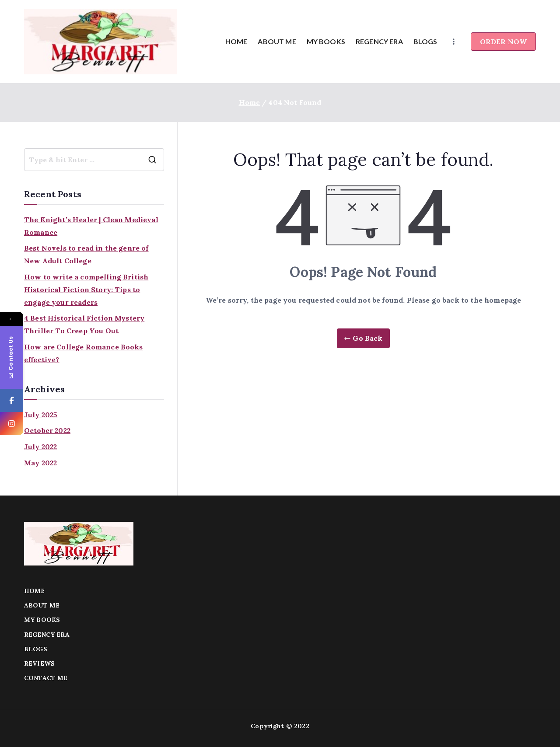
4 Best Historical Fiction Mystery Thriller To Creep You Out (84, 324)
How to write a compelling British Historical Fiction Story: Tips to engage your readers (86, 290)
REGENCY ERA (379, 41)
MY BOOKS (326, 41)
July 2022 (40, 447)
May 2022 (40, 463)
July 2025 (41, 415)
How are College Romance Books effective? (84, 353)
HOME (236, 41)
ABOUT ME (277, 41)
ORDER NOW (503, 42)
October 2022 (47, 430)
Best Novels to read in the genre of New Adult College (86, 254)
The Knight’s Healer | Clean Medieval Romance (91, 226)
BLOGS (425, 41)
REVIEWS (39, 663)
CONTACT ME (46, 678)
